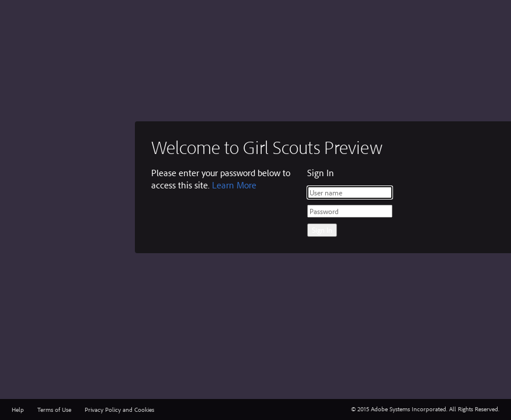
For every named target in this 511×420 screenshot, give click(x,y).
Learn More (234, 185)
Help (18, 409)
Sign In (322, 230)
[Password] (350, 211)
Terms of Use (54, 409)
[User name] (350, 192)
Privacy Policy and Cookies (119, 409)
